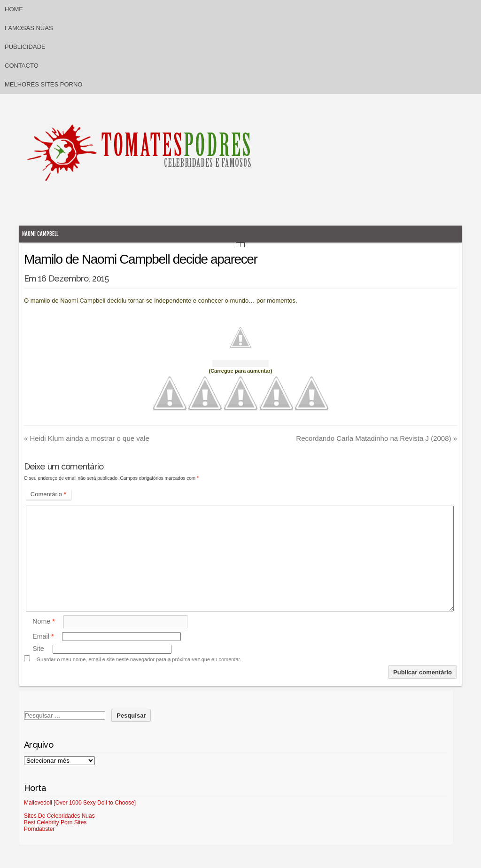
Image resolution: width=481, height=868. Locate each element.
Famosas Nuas (29, 28)
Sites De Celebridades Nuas (59, 816)
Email (43, 636)
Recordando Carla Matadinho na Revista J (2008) (376, 438)
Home (14, 9)
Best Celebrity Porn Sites (55, 822)
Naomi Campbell (40, 234)
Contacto (22, 66)
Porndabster (39, 829)
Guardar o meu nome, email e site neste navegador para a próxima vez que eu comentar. (139, 659)
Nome (44, 621)
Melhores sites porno (43, 84)
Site (38, 649)
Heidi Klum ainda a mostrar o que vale (87, 438)
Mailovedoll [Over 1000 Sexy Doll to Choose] (80, 803)
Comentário (48, 494)
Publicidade (25, 47)
